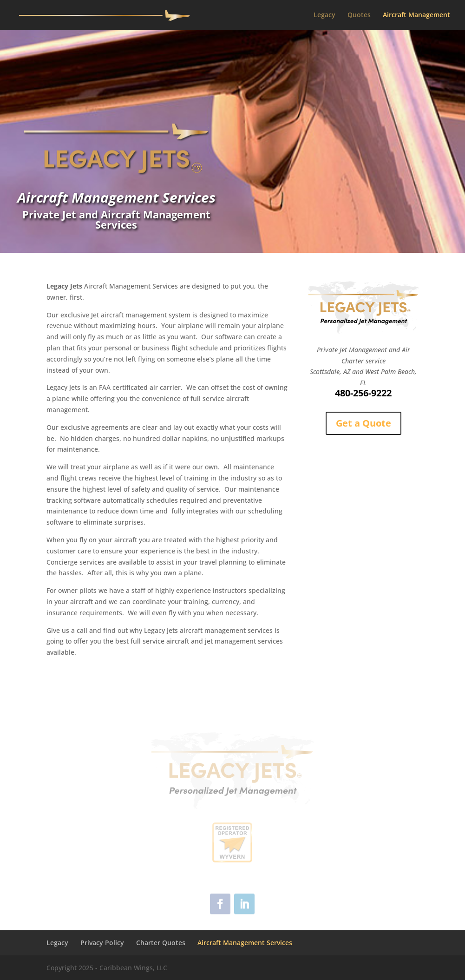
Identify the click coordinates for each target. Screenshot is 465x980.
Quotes (359, 15)
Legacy (324, 15)
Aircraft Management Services (245, 943)
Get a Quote (363, 423)
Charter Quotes (161, 943)
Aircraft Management (416, 15)
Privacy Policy (102, 943)
